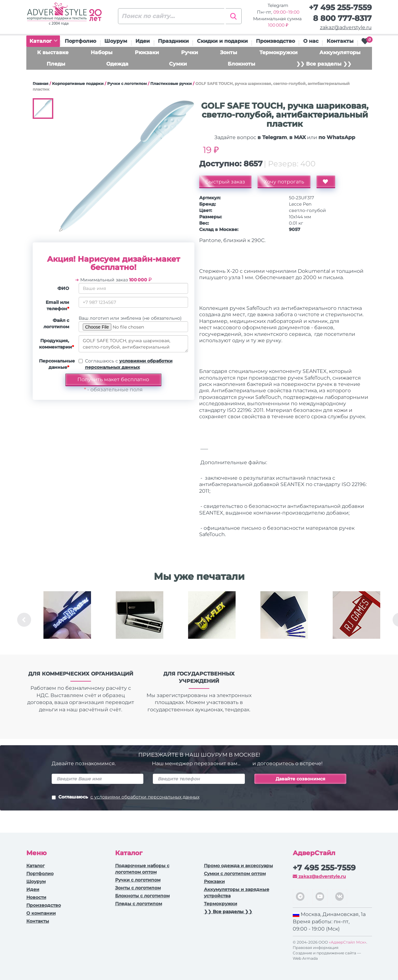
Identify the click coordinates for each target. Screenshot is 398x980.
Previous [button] (24, 620)
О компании (41, 913)
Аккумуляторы (340, 52)
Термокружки (278, 52)
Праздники (173, 41)
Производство (275, 41)
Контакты (340, 41)
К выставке (53, 52)
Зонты (229, 52)
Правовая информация (316, 948)
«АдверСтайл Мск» (348, 942)
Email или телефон (57, 305)
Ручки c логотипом (127, 83)
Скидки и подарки (222, 41)
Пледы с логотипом (139, 904)
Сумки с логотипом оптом (235, 874)
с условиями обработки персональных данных (145, 797)
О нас (311, 41)
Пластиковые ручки (171, 83)
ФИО (63, 288)
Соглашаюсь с (129, 364)
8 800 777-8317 (342, 18)
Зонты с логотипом (138, 888)
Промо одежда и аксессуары (238, 866)
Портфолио (80, 41)
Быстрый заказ (225, 182)
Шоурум (116, 41)
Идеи (143, 41)
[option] (67, 620)
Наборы (102, 52)
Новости (36, 897)
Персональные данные (56, 364)
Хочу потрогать (284, 182)
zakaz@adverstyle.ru (346, 27)
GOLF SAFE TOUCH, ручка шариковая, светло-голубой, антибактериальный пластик (133, 344)
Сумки (178, 64)
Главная (41, 83)
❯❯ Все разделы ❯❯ (324, 64)
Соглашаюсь (126, 797)
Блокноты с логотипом (142, 896)
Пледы (56, 64)
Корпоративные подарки (78, 83)
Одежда (117, 64)
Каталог (43, 41)
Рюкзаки (147, 52)
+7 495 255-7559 (340, 7)
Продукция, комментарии (56, 344)
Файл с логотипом (56, 323)
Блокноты (241, 64)
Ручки (189, 52)
